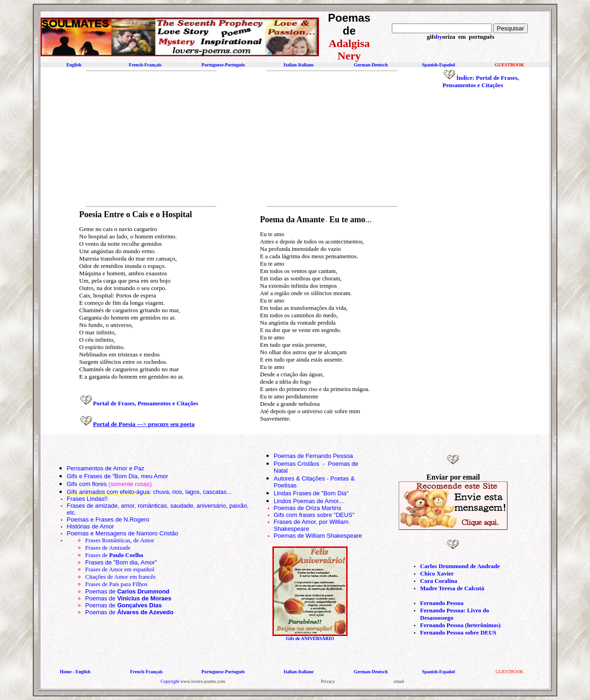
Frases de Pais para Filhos (116, 584)
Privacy (328, 681)
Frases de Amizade (108, 548)
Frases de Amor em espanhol (120, 569)
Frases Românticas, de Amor (120, 540)
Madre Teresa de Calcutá (452, 588)
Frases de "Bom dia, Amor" (121, 562)
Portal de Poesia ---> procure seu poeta (144, 424)
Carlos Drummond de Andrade (460, 566)
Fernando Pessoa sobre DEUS (458, 632)
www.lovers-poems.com (203, 681)
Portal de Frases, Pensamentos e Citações (146, 403)
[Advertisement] (147, 138)
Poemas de (127, 591)
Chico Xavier (437, 573)
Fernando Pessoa (442, 603)
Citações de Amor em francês (121, 577)
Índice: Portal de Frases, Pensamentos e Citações (481, 81)
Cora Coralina (439, 581)
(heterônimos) (483, 625)
